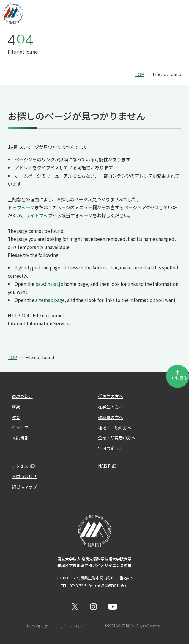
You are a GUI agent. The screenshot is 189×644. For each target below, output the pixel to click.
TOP (140, 74)
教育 (16, 417)
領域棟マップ (24, 487)
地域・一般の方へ (115, 428)
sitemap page (50, 300)
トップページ (21, 207)
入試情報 (20, 438)
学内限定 (106, 448)
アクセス (20, 466)
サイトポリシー (72, 626)
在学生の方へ (111, 407)
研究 (16, 407)
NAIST (104, 466)
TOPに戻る (177, 374)
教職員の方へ (111, 417)
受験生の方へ (111, 396)
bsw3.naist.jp (49, 284)
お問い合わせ (24, 476)
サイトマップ (39, 215)
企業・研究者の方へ (117, 438)
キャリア (20, 428)
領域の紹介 (22, 396)
